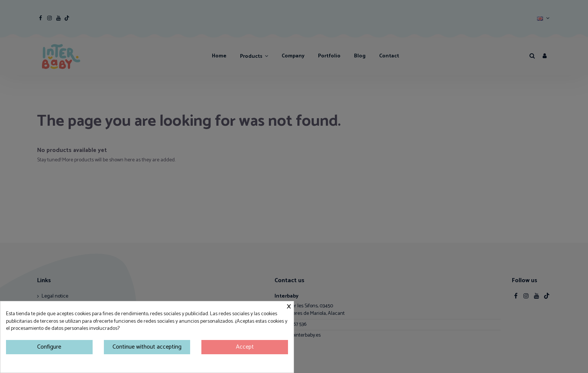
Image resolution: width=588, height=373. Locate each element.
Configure (49, 347)
